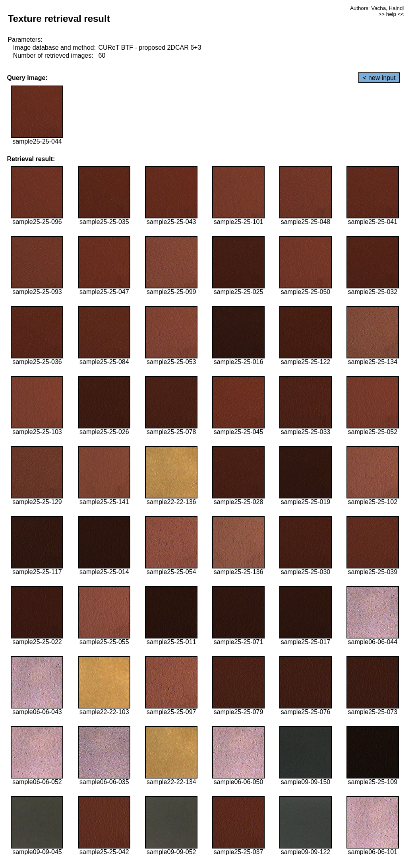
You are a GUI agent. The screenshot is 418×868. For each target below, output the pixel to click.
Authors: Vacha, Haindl (377, 8)
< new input (379, 78)
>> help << (391, 14)
